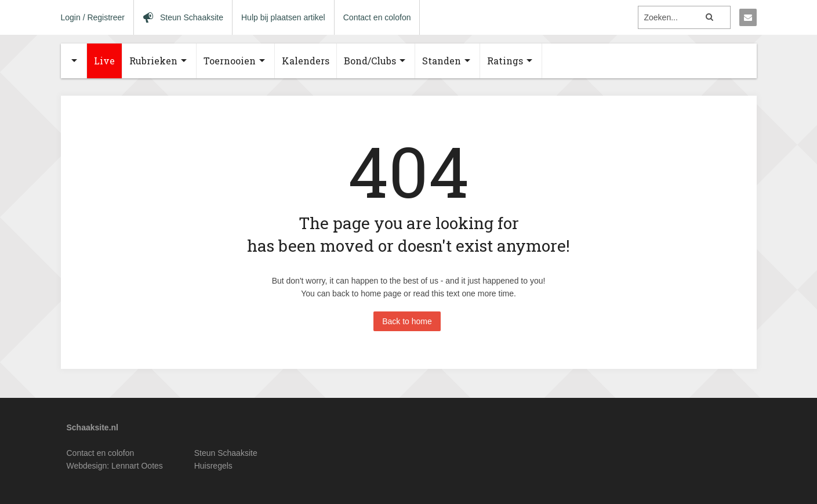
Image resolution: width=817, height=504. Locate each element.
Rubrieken (153, 61)
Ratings (505, 61)
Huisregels (213, 466)
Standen (442, 61)
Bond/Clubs (370, 61)
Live (104, 61)
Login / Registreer (93, 17)
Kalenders (306, 61)
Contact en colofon (377, 17)
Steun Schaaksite (226, 453)
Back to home (407, 321)
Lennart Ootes (137, 466)
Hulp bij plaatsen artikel (283, 17)
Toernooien (230, 61)
